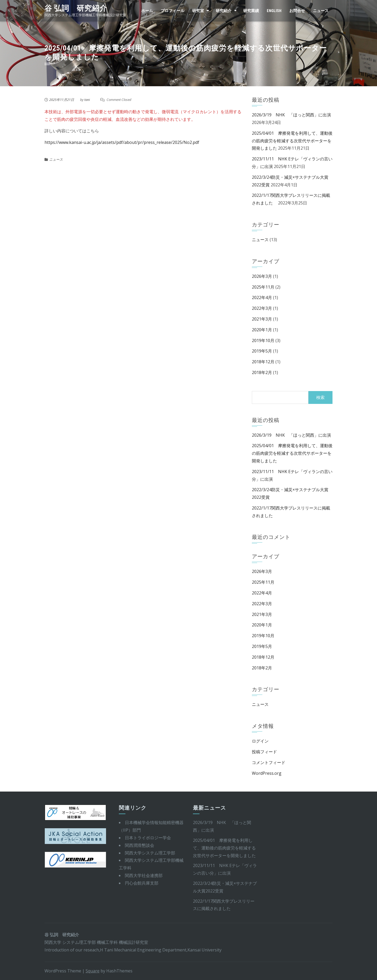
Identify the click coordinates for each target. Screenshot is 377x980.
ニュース (321, 11)
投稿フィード (264, 752)
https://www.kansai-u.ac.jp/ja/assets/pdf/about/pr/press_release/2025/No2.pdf (122, 142)
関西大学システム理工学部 (150, 853)
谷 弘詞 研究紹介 (76, 8)
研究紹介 (224, 11)
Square (93, 971)
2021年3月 (262, 319)
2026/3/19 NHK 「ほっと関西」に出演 (291, 115)
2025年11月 (263, 287)
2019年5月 (262, 351)
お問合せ (297, 11)
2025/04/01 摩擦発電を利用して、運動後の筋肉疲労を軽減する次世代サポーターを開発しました (292, 141)
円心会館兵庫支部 (142, 883)
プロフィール (173, 11)
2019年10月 (263, 340)
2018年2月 (262, 372)
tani (87, 100)
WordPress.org (267, 773)
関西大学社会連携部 (144, 875)
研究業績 (251, 11)
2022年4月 (262, 297)
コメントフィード (269, 762)
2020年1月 (262, 330)
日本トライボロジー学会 (148, 838)
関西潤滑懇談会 (140, 845)
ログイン (260, 741)
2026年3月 (262, 276)
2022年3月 (262, 308)
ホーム (147, 11)
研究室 (198, 11)
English (274, 11)
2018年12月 (263, 362)
